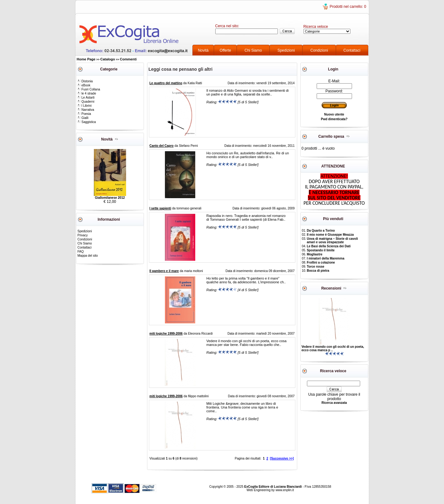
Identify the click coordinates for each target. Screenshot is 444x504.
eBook (84, 85)
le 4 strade (87, 93)
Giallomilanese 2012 (110, 198)
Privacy (83, 235)
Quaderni (86, 102)
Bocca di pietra (318, 271)
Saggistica (87, 122)
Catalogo (107, 59)
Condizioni (319, 50)
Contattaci (352, 50)
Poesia (84, 114)
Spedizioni (286, 50)
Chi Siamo (253, 50)
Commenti (128, 59)
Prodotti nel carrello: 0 (348, 7)
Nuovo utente (334, 114)
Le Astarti (86, 98)
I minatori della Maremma (325, 258)
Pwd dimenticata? (334, 119)
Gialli (83, 118)
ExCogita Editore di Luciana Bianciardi (274, 487)
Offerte (225, 50)
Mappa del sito (88, 256)
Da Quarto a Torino (321, 231)
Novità (203, 50)
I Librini (84, 106)
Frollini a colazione (321, 262)
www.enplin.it (285, 490)
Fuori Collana (89, 89)
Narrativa (86, 110)
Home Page (86, 59)
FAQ (81, 252)
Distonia (85, 81)
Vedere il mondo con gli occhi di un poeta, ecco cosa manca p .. (333, 348)
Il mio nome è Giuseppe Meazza (330, 235)
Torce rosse (315, 267)
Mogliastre (314, 254)
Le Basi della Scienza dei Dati (329, 246)
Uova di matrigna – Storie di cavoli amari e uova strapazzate (332, 240)
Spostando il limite (321, 250)
